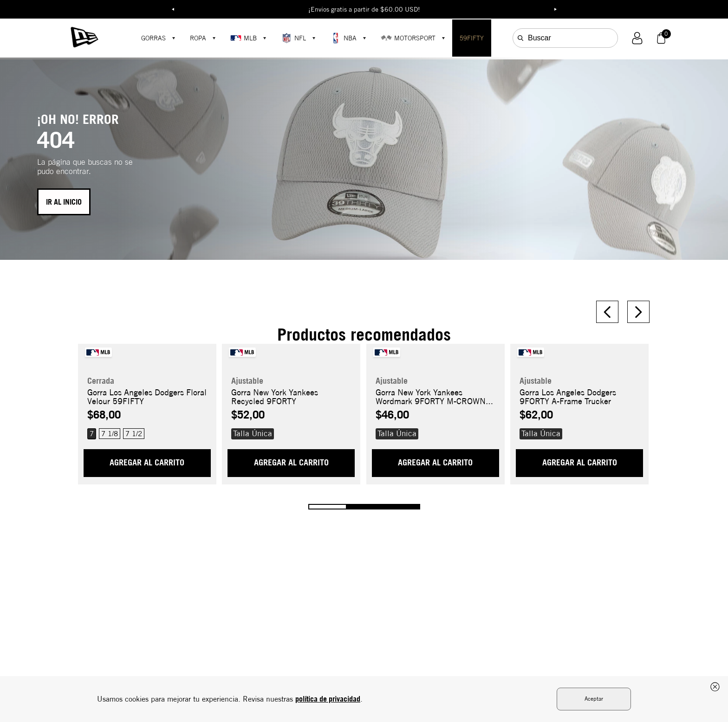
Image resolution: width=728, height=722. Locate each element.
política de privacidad (328, 699)
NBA (343, 38)
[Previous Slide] (607, 312)
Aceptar (594, 699)
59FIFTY (472, 38)
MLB (244, 38)
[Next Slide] (638, 312)
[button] (637, 38)
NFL (293, 38)
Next (555, 9)
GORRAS (153, 38)
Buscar (539, 38)
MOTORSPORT (408, 38)
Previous (173, 9)
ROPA (198, 38)
